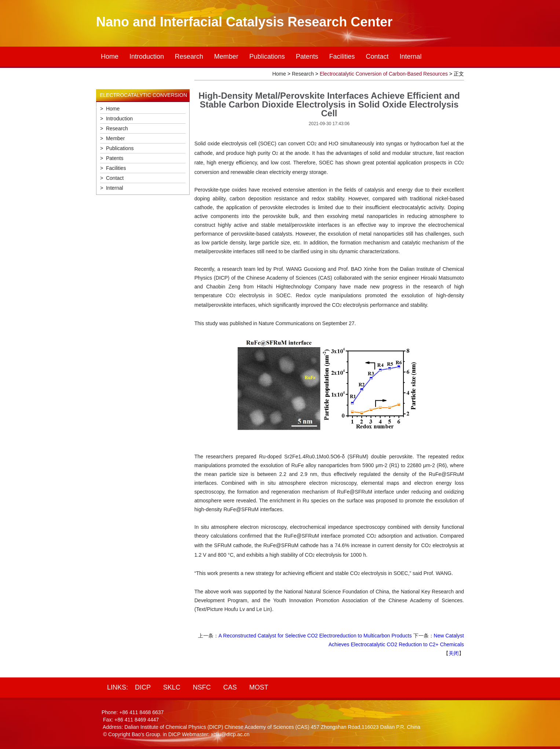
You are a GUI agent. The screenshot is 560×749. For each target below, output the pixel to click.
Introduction (147, 57)
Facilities (342, 57)
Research (189, 57)
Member (226, 57)
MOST (259, 687)
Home (110, 57)
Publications (267, 57)
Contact (377, 57)
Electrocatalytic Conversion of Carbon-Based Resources (384, 74)
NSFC (202, 687)
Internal (410, 57)
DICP (143, 687)
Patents (307, 57)
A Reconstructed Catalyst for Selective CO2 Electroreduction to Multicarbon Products (315, 636)
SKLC (172, 687)
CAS (230, 687)
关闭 (454, 653)
